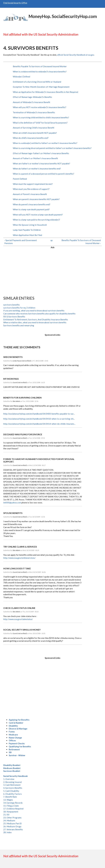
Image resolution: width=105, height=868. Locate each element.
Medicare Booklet (12, 768)
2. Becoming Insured (12, 782)
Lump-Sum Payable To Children (27, 230)
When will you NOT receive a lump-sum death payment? (38, 215)
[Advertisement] (52, 270)
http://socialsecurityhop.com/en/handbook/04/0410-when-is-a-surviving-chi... (39, 419)
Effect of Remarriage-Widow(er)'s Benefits (32, 97)
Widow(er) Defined (21, 77)
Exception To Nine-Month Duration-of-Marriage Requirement (41, 87)
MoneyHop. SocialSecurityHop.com (63, 16)
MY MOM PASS (11, 379)
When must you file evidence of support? (31, 189)
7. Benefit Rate (10, 797)
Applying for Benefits (19, 720)
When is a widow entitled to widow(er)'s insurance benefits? (40, 72)
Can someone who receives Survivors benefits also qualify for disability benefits (39, 314)
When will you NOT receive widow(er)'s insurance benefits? (40, 107)
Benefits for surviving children (22, 398)
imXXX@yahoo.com (12, 503)
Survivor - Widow (17, 755)
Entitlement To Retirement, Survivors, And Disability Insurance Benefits (36, 320)
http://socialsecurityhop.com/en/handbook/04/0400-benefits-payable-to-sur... (39, 414)
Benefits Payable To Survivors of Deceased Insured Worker (40, 66)
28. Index (7, 832)
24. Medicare (9, 820)
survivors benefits (11, 305)
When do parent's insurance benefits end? (32, 204)
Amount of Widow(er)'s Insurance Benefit (32, 102)
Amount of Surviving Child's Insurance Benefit (34, 128)
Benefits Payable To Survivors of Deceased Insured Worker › (81, 242)
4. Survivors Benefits (13, 788)
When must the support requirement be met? (33, 184)
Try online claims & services (20, 547)
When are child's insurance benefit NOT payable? (35, 133)
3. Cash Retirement (12, 785)
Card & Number (16, 723)
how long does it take (17, 568)
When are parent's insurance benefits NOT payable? (36, 199)
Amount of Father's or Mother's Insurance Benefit (35, 158)
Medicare (13, 735)
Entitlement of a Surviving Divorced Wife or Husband (37, 82)
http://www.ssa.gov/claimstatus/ (18, 619)
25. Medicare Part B (12, 823)
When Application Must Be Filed (27, 235)
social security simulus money (22, 630)
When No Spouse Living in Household (30, 225)
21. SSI (6, 815)
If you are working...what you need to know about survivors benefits (34, 311)
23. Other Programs (12, 818)
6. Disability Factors (13, 794)
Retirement (14, 749)
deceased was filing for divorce (23, 434)
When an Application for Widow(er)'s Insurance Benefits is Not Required (45, 92)
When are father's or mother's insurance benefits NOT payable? (41, 164)
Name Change (15, 738)
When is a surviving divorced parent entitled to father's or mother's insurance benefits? (52, 148)
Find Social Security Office (15, 3)
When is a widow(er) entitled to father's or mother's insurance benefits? (45, 143)
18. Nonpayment (11, 812)
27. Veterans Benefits (13, 829)
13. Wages (8, 800)
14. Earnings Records (13, 803)
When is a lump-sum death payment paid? (31, 209)
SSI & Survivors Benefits (14, 317)
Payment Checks (17, 743)
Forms (12, 732)
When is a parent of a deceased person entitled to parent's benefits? (43, 174)
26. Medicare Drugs (12, 826)
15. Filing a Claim (11, 806)
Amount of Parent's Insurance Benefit (30, 194)
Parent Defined (20, 179)
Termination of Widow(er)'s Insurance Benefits (34, 112)
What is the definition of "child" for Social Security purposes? (40, 123)
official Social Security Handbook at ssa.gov (76, 55)
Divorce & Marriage (18, 729)
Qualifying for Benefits (20, 746)
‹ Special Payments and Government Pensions (21, 242)
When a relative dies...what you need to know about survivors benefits (35, 322)
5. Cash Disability (11, 791)
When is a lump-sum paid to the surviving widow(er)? (36, 220)
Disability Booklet (12, 765)
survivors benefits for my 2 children (19, 308)
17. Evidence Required (13, 809)
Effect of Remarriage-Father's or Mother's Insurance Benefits (41, 153)
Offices (12, 740)
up (52, 240)
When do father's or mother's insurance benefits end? (37, 169)
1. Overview (9, 779)
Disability (13, 726)
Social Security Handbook (15, 776)
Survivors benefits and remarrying (19, 325)
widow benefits (13, 357)
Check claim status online (19, 608)
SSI (10, 752)
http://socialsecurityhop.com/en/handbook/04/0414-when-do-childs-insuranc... (39, 424)
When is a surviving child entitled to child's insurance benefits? (41, 117)
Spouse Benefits (13, 513)
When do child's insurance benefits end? (31, 138)
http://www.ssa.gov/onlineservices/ (19, 558)
